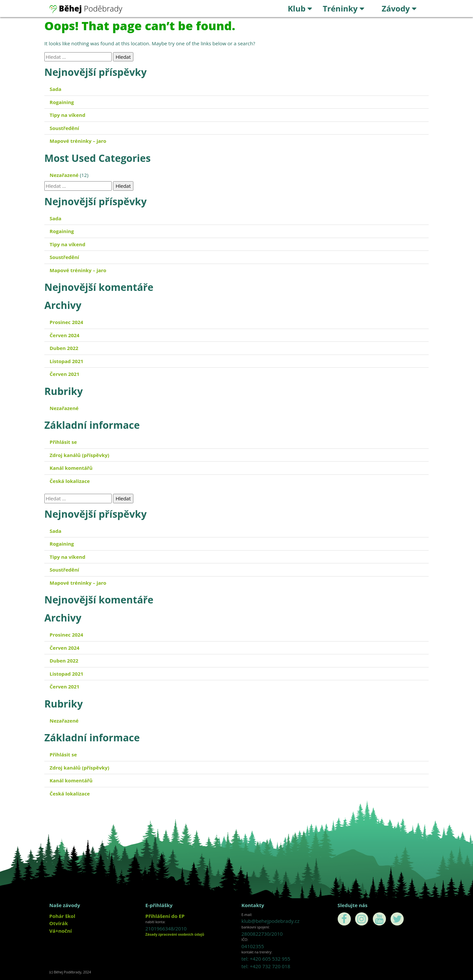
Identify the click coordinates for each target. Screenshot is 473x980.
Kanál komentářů (71, 468)
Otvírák (59, 923)
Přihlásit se (63, 442)
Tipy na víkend (68, 115)
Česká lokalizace (70, 481)
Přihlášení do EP (165, 916)
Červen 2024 (65, 335)
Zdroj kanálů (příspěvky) (79, 455)
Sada (56, 89)
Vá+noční (61, 931)
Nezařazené (64, 175)
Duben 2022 (64, 348)
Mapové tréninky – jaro (78, 141)
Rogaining (62, 102)
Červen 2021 (65, 374)
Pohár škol (62, 916)
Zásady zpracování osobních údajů (175, 934)
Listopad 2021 (67, 361)
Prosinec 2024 (66, 322)
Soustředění (64, 128)
